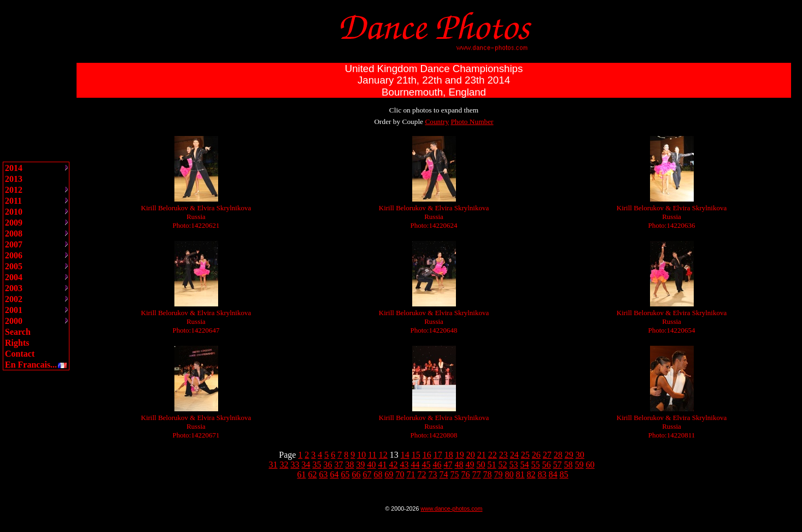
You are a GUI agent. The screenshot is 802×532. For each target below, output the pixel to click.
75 (455, 474)
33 (295, 465)
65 (346, 474)
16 (427, 455)
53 (514, 465)
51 (492, 465)
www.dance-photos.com (451, 509)
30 (580, 455)
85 (564, 474)
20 (471, 455)
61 (302, 474)
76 (466, 474)
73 (433, 474)
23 (504, 455)
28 (558, 455)
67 (367, 474)
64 (335, 474)
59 (579, 465)
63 (324, 474)
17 (438, 455)
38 (350, 465)
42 (394, 465)
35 (317, 465)
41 (383, 465)
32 (284, 465)
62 (313, 474)
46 (437, 465)
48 (459, 465)
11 (372, 455)
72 (422, 474)
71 (411, 474)
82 (531, 474)
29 (569, 455)
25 (525, 455)
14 (405, 455)
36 (328, 465)
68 (378, 474)
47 (448, 465)
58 (569, 465)
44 (415, 465)
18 (449, 455)
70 (400, 474)
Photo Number (472, 122)
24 (514, 455)
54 (525, 465)
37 (339, 465)
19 (460, 455)
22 (493, 455)
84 (553, 474)
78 (488, 474)
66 (356, 474)
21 (482, 455)
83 (542, 474)
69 (389, 474)
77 (477, 474)
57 (558, 465)
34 (306, 465)
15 (416, 455)
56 (547, 465)
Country (437, 122)
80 (510, 474)
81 (520, 474)
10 (361, 455)
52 (503, 465)
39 (361, 465)
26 (536, 455)
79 (499, 474)
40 (372, 465)
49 (470, 465)
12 (383, 455)
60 (590, 465)
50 (481, 465)
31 (273, 465)
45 (426, 465)
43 (405, 465)
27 (547, 455)
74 (444, 474)
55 (536, 465)
